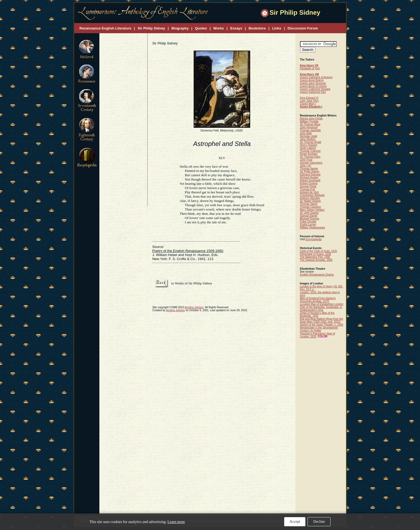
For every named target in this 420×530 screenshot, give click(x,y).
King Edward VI (309, 98)
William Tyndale (309, 121)
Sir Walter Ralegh (310, 201)
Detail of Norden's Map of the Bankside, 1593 (317, 314)
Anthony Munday (310, 198)
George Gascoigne (311, 163)
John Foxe (306, 160)
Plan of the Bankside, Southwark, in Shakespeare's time (321, 309)
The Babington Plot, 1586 (315, 257)
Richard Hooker (309, 177)
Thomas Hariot (309, 204)
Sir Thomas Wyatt (311, 142)
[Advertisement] (123, 120)
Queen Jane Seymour (313, 83)
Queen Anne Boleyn (312, 80)
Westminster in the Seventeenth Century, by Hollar (319, 329)
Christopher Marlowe (312, 195)
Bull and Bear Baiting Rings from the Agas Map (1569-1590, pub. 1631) (322, 320)
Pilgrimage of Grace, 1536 (316, 254)
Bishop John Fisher (312, 119)
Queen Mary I (308, 104)
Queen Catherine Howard (315, 89)
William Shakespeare (313, 228)
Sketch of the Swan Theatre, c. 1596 (322, 325)
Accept (295, 522)
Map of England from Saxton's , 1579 (318, 300)
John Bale (306, 133)
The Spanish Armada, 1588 (316, 260)
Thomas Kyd (307, 189)
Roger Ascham (309, 154)
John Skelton (308, 139)
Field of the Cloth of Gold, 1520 (318, 251)
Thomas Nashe (309, 169)
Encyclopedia (314, 239)
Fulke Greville (308, 222)
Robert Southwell (310, 180)
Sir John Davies (309, 213)
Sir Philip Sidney (310, 172)
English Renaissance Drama (317, 275)
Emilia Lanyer (308, 225)
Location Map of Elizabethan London (322, 304)
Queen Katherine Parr (313, 92)
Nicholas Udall (309, 136)
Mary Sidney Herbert (312, 210)
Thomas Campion (311, 207)
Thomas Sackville (310, 130)
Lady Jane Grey (310, 101)
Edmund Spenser (310, 174)
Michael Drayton (310, 219)
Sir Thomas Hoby (310, 157)
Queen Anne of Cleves (313, 86)
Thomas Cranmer (310, 151)
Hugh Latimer (308, 148)
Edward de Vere (310, 192)
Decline (319, 522)
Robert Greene (309, 183)
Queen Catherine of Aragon (316, 77)
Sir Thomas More (310, 124)
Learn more (176, 522)
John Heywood (309, 127)
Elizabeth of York (310, 68)
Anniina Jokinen (194, 307)
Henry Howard (309, 145)
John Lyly (306, 166)
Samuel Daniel (309, 216)
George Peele (308, 186)
